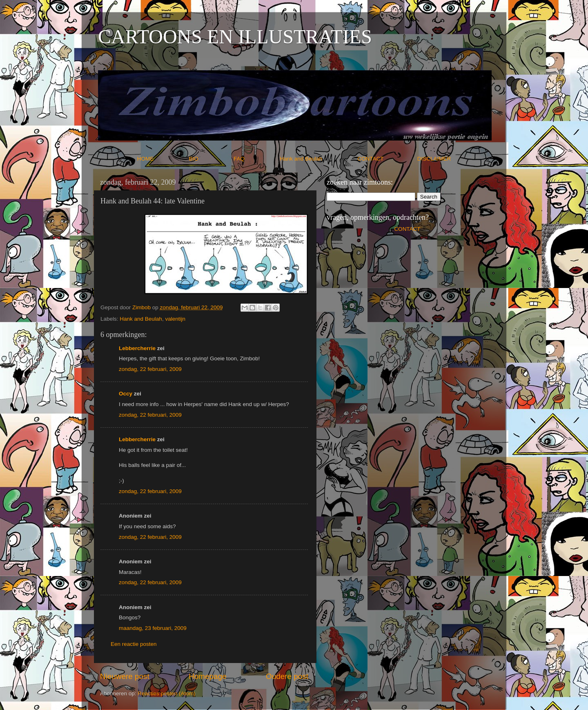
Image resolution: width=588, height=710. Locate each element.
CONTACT (387, 159)
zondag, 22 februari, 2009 (150, 369)
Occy (126, 394)
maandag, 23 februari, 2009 (153, 628)
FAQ (256, 159)
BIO (211, 159)
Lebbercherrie (137, 348)
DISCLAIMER (434, 159)
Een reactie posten (134, 644)
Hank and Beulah (318, 159)
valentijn (175, 319)
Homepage (207, 676)
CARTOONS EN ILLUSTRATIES (235, 37)
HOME (162, 159)
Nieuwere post (125, 676)
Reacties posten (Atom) (166, 693)
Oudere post (287, 676)
